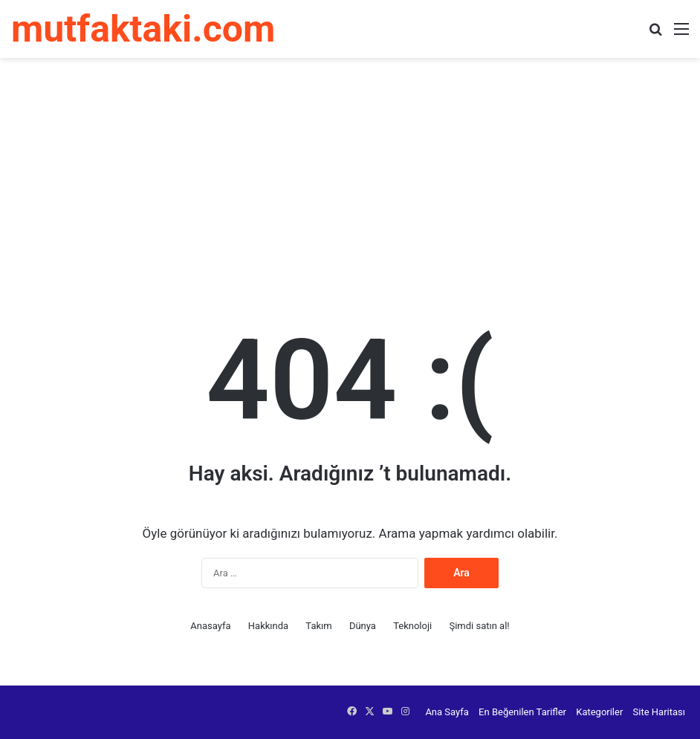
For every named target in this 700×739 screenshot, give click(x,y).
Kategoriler (599, 712)
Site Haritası (659, 712)
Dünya (363, 626)
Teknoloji (412, 626)
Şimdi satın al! (479, 626)
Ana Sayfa (447, 712)
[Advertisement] (350, 177)
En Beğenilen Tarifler (522, 712)
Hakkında (268, 626)
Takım (318, 626)
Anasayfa (210, 626)
